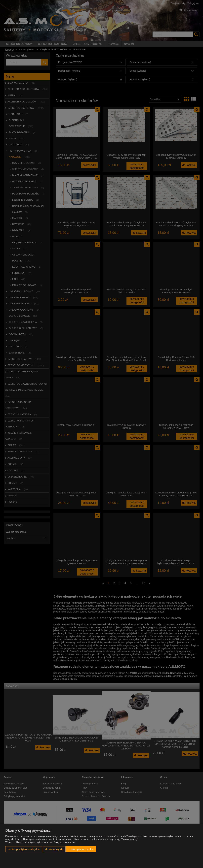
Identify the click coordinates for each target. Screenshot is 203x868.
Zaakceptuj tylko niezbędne (24, 849)
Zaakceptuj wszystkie (81, 849)
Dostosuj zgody (54, 849)
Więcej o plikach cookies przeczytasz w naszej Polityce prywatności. (40, 842)
